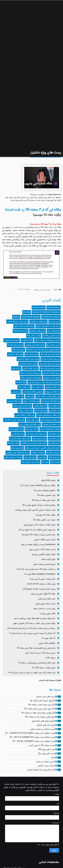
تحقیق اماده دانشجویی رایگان (31, 378)
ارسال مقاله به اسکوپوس (38, 322)
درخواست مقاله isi (38, 453)
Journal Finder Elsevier (51, 317)
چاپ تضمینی (16, 392)
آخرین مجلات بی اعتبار (45, 762)
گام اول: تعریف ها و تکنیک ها (43, 701)
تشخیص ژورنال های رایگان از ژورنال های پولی (44, 382)
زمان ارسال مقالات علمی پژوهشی (18, 453)
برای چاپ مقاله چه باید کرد (51, 359)
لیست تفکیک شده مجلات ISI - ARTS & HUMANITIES (32, 737)
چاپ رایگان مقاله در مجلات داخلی (48, 396)
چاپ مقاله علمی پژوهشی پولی (30, 425)
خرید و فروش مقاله (39, 439)
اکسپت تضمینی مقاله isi (51, 336)
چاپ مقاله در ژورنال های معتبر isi (48, 415)
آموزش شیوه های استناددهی (43, 721)
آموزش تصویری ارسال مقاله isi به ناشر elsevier (43, 350)
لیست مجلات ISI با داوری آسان (42, 745)
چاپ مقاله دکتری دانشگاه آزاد (14, 420)
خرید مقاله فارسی (18, 434)
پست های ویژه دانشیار (46, 198)
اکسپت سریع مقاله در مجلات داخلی (47, 340)
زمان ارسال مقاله (54, 457)
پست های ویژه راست (18, 200)
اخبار (53, 758)
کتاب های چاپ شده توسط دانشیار (41, 770)
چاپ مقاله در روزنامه (25, 411)
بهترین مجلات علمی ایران (28, 364)
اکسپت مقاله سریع (53, 345)
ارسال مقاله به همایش (38, 331)
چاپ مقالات (30, 396)
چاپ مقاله (20, 396)
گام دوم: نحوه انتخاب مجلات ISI (41, 705)
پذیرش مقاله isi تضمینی (51, 373)
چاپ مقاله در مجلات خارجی (25, 415)
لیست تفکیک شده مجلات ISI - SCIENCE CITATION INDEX (30, 733)
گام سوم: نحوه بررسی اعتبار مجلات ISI (39, 709)
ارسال (54, 850)
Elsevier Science (54, 308)
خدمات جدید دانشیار (46, 766)
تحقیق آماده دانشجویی (52, 378)
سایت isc (45, 462)
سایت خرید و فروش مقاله (31, 462)
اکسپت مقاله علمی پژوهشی (35, 345)
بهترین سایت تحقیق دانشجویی (28, 359)
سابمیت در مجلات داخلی (13, 457)
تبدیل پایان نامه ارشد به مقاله (30, 373)
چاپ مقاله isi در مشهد (31, 401)
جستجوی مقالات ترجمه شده (33, 392)
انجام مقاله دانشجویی (15, 354)
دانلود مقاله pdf (13, 443)
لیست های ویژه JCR (46, 749)
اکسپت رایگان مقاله (34, 336)
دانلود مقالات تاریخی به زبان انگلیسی (34, 443)
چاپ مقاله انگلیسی (40, 406)
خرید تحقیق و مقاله (16, 429)
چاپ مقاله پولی (55, 411)
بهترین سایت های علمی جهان (50, 364)
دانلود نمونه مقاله (17, 448)
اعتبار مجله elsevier (21, 331)
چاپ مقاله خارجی (41, 411)
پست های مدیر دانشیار (29, 198)
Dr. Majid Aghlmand (53, 195)
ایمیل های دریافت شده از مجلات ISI (40, 200)
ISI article (27, 312)
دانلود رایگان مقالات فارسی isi (20, 439)
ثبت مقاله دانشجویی (53, 387)
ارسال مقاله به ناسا (54, 331)
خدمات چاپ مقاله (32, 429)
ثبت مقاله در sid (24, 387)
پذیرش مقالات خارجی (30, 368)
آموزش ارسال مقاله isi (15, 345)
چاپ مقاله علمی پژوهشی (51, 425)
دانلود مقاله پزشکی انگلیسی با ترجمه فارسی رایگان (43, 448)
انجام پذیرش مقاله (32, 354)
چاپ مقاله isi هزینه (14, 401)
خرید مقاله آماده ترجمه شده (36, 434)
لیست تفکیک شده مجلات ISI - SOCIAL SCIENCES (34, 741)
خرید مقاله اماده (54, 434)
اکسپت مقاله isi (27, 340)
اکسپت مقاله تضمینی (12, 340)
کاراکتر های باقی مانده (50, 845)
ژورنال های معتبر (30, 457)
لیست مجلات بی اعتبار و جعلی (42, 729)
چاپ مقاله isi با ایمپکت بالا (51, 401)
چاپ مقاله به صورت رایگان (22, 406)
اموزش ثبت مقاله (18, 350)
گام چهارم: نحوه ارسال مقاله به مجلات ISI (38, 713)
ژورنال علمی (42, 457)
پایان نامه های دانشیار (46, 725)
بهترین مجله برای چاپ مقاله (50, 368)
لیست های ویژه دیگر (46, 753)
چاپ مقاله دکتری (33, 420)
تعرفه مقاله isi (21, 382)
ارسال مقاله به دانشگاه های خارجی (48, 326)
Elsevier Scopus (39, 308)
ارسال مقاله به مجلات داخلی (24, 326)
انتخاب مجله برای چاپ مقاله (50, 354)
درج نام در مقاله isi (53, 453)
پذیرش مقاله (16, 368)
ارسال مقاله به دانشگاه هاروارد (17, 322)
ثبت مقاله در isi (38, 387)
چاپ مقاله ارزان (54, 406)
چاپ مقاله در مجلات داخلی (50, 420)
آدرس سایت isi (55, 322)
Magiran (16, 317)
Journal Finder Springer (31, 317)
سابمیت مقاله (55, 462)
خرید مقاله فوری (54, 439)
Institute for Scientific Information (46, 312)
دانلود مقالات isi (54, 443)
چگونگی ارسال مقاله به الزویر (50, 429)
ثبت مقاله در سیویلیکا (52, 392)
